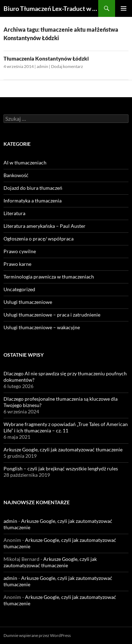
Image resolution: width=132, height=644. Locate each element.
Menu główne (124, 8)
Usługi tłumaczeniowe (28, 302)
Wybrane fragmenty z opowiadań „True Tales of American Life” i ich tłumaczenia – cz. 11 (66, 427)
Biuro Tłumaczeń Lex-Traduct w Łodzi (51, 8)
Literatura (14, 213)
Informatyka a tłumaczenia (33, 201)
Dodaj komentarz (67, 66)
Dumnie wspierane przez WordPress (37, 635)
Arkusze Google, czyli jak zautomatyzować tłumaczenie (63, 449)
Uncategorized (19, 289)
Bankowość (16, 175)
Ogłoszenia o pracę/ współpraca (39, 239)
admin (42, 66)
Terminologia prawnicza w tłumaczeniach (49, 277)
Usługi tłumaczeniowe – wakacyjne (42, 327)
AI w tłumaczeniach (25, 162)
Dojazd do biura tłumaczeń (33, 188)
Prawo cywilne (20, 251)
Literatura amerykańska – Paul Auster (45, 226)
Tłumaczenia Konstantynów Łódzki (46, 58)
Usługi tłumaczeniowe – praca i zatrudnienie (52, 315)
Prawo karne (17, 264)
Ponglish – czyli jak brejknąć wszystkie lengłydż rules (61, 468)
